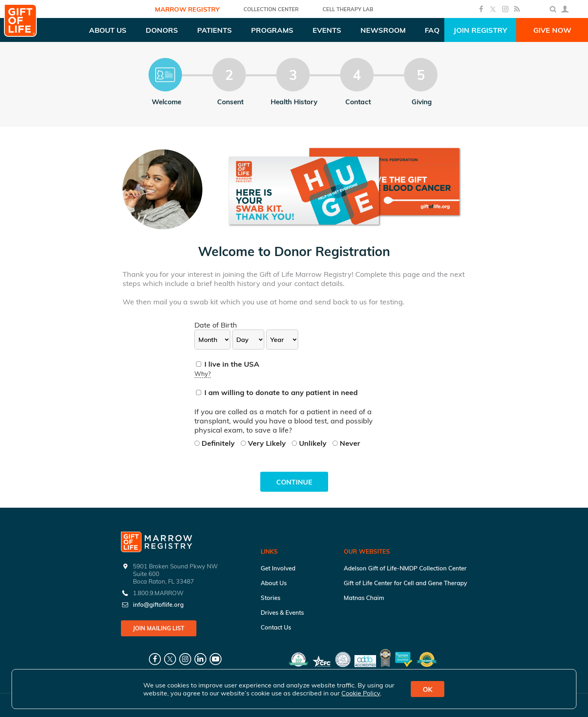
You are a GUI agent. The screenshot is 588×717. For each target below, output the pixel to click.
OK (428, 689)
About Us (274, 583)
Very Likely (264, 443)
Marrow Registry (187, 9)
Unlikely (310, 443)
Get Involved (278, 568)
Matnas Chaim (364, 598)
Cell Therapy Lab (348, 9)
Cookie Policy (361, 693)
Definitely (216, 443)
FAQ (432, 30)
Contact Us (276, 627)
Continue (294, 482)
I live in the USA (228, 364)
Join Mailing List (159, 628)
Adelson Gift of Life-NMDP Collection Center (405, 568)
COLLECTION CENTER (271, 9)
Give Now (552, 30)
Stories (270, 598)
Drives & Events (282, 613)
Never (346, 443)
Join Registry (480, 30)
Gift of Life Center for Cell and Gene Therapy (405, 583)
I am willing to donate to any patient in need (277, 392)
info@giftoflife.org (158, 605)
